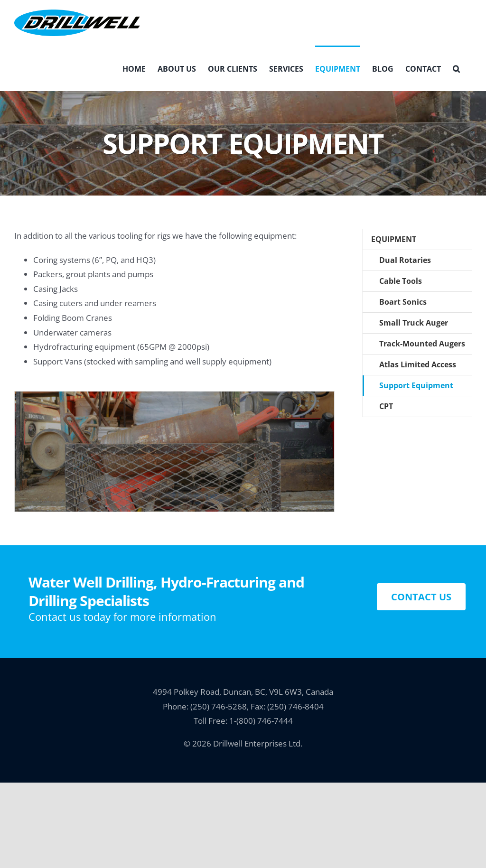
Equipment (394, 239)
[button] (456, 68)
